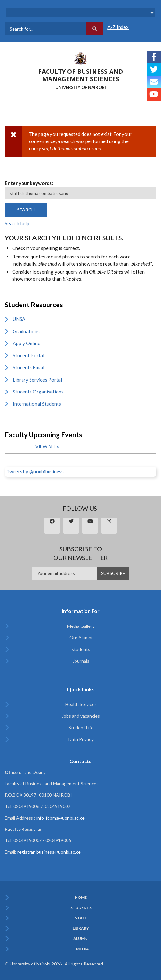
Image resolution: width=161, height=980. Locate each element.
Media (83, 949)
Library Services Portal (37, 380)
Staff (81, 918)
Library (81, 928)
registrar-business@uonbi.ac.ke (49, 852)
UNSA (19, 319)
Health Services (81, 704)
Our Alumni (81, 638)
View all (46, 446)
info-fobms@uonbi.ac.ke (60, 818)
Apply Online (27, 343)
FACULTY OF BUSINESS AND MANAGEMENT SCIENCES (81, 75)
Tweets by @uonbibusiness (35, 471)
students (81, 649)
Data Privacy (81, 739)
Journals (81, 661)
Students (81, 908)
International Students (37, 404)
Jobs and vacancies (81, 716)
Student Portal (29, 355)
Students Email (29, 367)
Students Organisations (38, 392)
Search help (17, 223)
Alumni (81, 939)
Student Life (81, 728)
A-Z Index (118, 27)
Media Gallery (81, 626)
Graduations (26, 331)
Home (81, 898)
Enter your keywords (28, 183)
